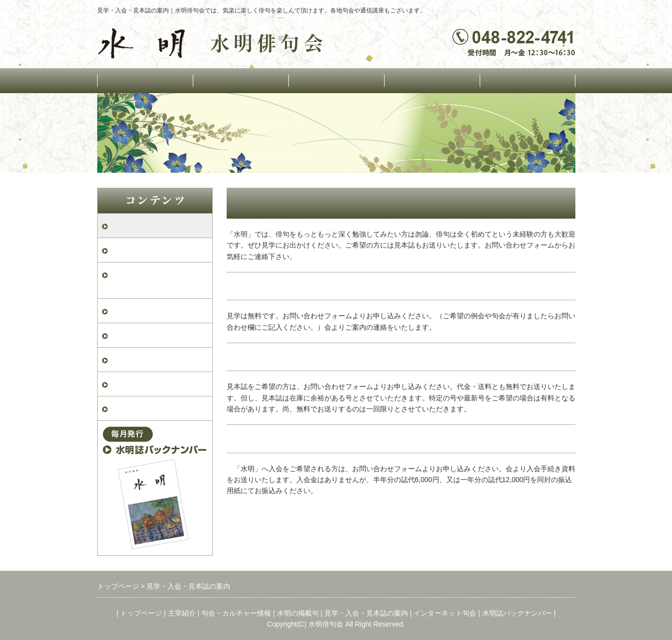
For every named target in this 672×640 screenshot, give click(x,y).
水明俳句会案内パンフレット (158, 280)
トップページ (145, 80)
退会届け (126, 335)
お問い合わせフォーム (150, 250)
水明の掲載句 (432, 80)
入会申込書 (130, 311)
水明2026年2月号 (140, 384)
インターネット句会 (527, 80)
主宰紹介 (182, 613)
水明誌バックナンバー (517, 613)
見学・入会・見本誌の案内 (158, 225)
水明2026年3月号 (140, 359)
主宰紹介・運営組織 (240, 80)
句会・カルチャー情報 (336, 80)
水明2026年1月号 (140, 408)
